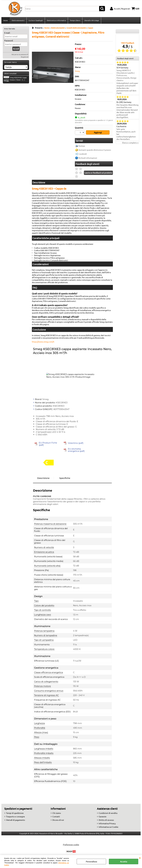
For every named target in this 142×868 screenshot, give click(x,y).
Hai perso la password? (20, 54)
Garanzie (103, 816)
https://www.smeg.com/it (43, 342)
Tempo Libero (75, 20)
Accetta (124, 861)
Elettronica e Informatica (56, 20)
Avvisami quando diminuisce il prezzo (95, 150)
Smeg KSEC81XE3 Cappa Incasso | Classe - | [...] (15, 79)
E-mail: (7, 33)
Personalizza (91, 861)
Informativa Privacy (107, 823)
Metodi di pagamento (16, 820)
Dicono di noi (58, 820)
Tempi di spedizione (15, 813)
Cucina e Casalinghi (36, 20)
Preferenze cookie (71, 845)
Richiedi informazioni (88, 158)
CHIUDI (140, 858)
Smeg (77, 71)
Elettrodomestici (18, 20)
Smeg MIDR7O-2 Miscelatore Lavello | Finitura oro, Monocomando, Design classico (126, 75)
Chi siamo (57, 813)
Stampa (82, 146)
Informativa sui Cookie (109, 827)
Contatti (56, 816)
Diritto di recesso (106, 820)
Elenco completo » (130, 143)
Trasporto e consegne (15, 816)
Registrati (25, 57)
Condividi (83, 154)
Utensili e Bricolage (92, 20)
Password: (9, 40)
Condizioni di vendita (108, 813)
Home (6, 20)
